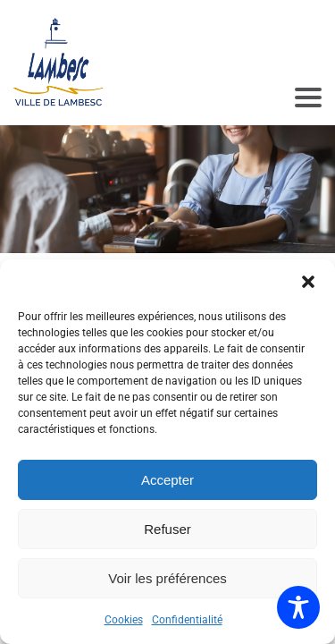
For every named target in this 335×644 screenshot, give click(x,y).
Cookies (124, 620)
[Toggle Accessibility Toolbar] (298, 607)
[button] (308, 282)
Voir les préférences (167, 578)
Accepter (167, 480)
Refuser (167, 529)
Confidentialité (187, 620)
